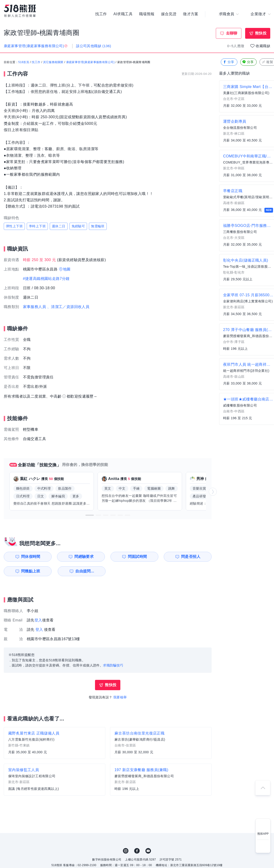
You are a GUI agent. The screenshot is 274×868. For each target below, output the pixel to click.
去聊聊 (232, 33)
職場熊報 (147, 14)
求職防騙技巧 (113, 665)
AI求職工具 (123, 14)
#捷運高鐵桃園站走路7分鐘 (46, 279)
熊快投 (261, 33)
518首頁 (24, 62)
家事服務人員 (34, 307)
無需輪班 (98, 226)
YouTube (148, 851)
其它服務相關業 (53, 62)
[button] (90, 515)
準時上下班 (37, 226)
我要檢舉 (120, 697)
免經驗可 (78, 226)
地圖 (67, 269)
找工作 (101, 14)
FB (137, 851)
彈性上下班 (14, 226)
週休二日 (59, 226)
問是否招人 (191, 557)
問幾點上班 (31, 571)
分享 (229, 62)
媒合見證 (169, 14)
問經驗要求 (84, 557)
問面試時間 (137, 557)
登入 (38, 620)
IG (126, 851)
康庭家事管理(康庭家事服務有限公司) (90, 62)
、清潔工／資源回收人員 (68, 307)
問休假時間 (31, 557)
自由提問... (85, 571)
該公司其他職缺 (93, 46)
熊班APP (263, 834)
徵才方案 (191, 14)
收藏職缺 (263, 46)
